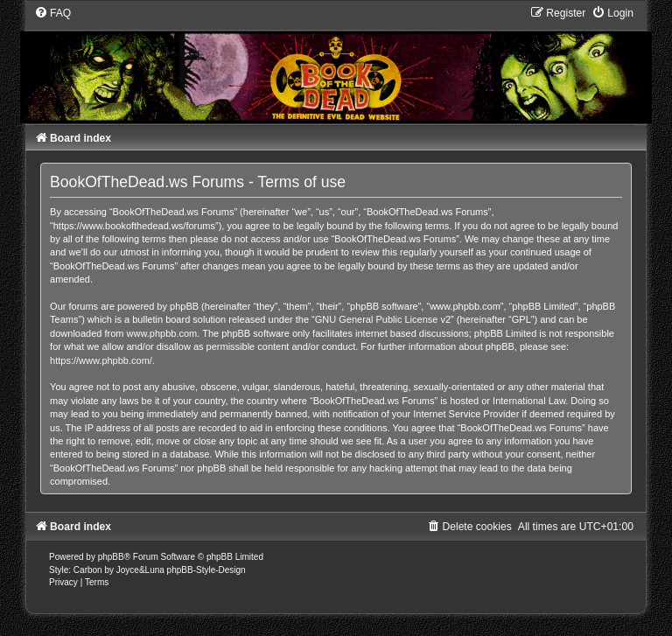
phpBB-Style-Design (206, 570)
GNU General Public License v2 (383, 319)
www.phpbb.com (162, 333)
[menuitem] (52, 13)
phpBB (111, 557)
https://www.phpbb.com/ (101, 360)
